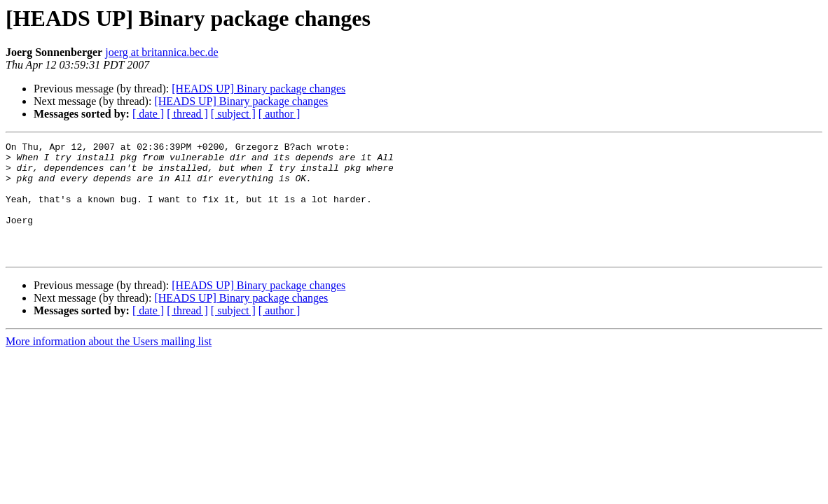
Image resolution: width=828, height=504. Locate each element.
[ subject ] (233, 114)
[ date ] (148, 114)
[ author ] (280, 114)
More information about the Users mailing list (109, 364)
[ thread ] (187, 114)
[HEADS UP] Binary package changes (258, 89)
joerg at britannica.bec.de (161, 52)
